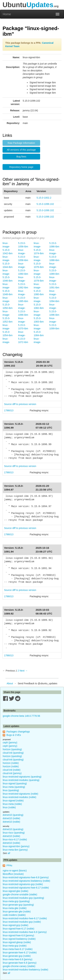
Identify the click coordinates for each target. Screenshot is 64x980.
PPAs (9, 865)
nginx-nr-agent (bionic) (15, 871)
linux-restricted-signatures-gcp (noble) (23, 884)
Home (7, 14)
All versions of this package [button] (21, 150)
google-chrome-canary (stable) (19, 966)
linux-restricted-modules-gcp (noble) (22, 922)
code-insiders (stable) (14, 915)
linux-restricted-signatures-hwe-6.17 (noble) (26, 888)
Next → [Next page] (24, 671)
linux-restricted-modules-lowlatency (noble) (25, 970)
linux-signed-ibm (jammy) (16, 846)
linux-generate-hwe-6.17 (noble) (20, 953)
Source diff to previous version (20, 404)
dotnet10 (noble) (11, 818)
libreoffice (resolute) (13, 874)
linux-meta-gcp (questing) (16, 901)
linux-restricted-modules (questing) (21, 780)
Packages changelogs (18, 732)
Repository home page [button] (21, 167)
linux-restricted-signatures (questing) (22, 777)
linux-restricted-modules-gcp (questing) (23, 898)
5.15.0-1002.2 (44, 198)
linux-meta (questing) (14, 787)
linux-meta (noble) (12, 804)
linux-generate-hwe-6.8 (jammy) (20, 963)
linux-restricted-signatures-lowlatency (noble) (26, 881)
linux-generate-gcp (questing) (18, 905)
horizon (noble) (11, 763)
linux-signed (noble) (13, 801)
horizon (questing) (12, 749)
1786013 (9, 410)
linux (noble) (9, 807)
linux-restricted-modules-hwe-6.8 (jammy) (25, 932)
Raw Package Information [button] (21, 143)
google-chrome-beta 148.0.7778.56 (21, 716)
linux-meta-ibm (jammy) (15, 850)
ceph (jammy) (10, 743)
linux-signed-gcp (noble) (15, 925)
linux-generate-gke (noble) (17, 912)
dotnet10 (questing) (13, 815)
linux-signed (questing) (15, 783)
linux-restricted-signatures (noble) (20, 794)
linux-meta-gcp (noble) (15, 946)
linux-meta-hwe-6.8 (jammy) (17, 959)
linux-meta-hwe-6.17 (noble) (18, 949)
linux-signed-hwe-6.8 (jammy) (18, 935)
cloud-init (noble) (12, 770)
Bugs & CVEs (14, 735)
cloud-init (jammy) (12, 773)
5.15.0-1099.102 (45, 204)
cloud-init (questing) (13, 753)
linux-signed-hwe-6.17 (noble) (18, 929)
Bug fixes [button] (21, 157)
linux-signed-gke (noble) (15, 891)
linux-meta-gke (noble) (15, 908)
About (10, 683)
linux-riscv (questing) (14, 833)
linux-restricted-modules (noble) (19, 797)
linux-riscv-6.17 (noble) (15, 839)
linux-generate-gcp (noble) (17, 956)
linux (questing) (11, 790)
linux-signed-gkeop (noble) (17, 942)
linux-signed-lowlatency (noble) (19, 939)
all (9, 853)
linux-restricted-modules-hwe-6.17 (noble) (25, 918)
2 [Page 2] (18, 671)
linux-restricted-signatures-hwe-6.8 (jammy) (26, 877)
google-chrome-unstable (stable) (20, 894)
